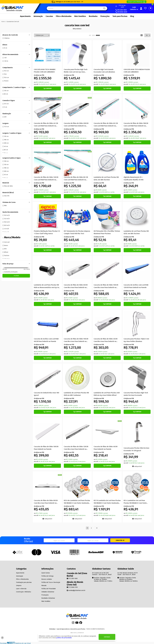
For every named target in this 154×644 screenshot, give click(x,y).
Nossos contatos (47, 579)
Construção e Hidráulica (24, 592)
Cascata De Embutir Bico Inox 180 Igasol (47, 394)
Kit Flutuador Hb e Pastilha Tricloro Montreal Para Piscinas (107, 232)
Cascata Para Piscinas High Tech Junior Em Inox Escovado (136, 394)
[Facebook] (81, 623)
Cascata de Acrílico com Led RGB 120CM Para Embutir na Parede (136, 286)
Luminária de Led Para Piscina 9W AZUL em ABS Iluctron (106, 178)
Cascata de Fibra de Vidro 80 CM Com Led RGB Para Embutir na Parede (76, 179)
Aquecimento (25, 16)
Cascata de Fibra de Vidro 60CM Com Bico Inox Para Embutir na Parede (76, 286)
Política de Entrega (47, 576)
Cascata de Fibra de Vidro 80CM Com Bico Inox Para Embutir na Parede (46, 502)
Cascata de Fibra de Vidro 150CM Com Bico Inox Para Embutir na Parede (76, 340)
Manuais (44, 586)
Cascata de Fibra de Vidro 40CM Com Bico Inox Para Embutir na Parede (106, 340)
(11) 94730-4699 (121, 6)
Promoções (105, 16)
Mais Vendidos (80, 16)
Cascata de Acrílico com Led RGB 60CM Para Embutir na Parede (46, 340)
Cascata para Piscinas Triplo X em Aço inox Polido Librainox (136, 340)
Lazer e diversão (21, 589)
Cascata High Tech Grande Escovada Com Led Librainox (104, 71)
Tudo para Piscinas (120, 16)
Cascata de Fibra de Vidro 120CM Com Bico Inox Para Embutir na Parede (76, 448)
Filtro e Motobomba (64, 16)
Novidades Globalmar (48, 598)
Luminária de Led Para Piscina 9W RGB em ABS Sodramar (76, 394)
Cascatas (49, 16)
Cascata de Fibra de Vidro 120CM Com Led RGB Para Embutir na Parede (46, 179)
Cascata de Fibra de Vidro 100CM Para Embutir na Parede (46, 448)
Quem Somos (46, 573)
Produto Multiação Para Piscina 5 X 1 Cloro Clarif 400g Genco (47, 232)
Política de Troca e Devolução (51, 582)
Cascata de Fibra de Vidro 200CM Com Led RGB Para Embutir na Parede (76, 125)
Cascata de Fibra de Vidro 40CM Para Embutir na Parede (106, 448)
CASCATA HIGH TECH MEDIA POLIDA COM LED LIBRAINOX (137, 71)
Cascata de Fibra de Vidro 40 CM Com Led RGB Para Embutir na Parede (46, 125)
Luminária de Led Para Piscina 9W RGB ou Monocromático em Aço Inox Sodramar (47, 286)
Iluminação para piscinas (24, 582)
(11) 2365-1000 (121, 10)
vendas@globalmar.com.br (76, 590)
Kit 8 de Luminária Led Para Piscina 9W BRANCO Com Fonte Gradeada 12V (77, 502)
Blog (132, 16)
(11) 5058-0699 (121, 12)
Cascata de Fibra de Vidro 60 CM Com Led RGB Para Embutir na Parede (106, 125)
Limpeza (19, 586)
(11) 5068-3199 (72, 587)
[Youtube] (77, 623)
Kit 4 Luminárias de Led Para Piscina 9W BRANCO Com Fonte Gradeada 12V (135, 502)
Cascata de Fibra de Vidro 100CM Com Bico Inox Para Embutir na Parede (106, 286)
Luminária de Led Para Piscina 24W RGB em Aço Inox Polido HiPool (107, 394)
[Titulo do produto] (47, 55)
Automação (38, 16)
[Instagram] (73, 623)
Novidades (93, 16)
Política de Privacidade (49, 589)
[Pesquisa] (104, 8)
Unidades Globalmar (48, 592)
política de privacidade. (64, 638)
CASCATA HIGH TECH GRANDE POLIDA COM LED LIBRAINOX (45, 71)
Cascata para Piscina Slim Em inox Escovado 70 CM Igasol (136, 449)
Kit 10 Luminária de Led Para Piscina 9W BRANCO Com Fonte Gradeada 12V (107, 502)
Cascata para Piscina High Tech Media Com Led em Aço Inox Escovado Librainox (76, 71)
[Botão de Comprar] (47, 89)
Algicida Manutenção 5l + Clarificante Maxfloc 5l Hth (134, 178)
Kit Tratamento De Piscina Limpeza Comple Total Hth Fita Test (77, 232)
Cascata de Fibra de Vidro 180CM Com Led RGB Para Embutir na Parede (136, 125)
